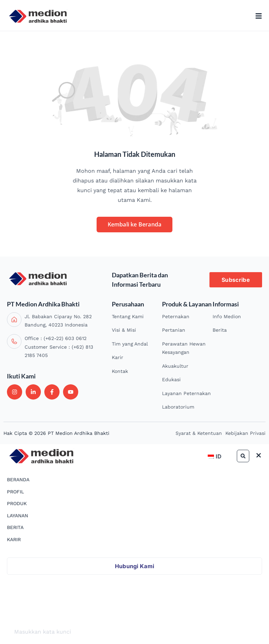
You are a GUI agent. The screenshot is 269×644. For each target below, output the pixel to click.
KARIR (14, 539)
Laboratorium (178, 407)
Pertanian (174, 330)
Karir (118, 357)
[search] (134, 632)
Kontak (120, 371)
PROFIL (15, 492)
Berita (220, 330)
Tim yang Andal (130, 344)
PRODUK (17, 503)
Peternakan (176, 316)
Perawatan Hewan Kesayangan (184, 348)
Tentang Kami (128, 316)
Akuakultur (175, 366)
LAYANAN (17, 516)
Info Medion (227, 316)
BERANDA (18, 480)
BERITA (15, 527)
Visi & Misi (124, 330)
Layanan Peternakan (186, 393)
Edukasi (171, 379)
